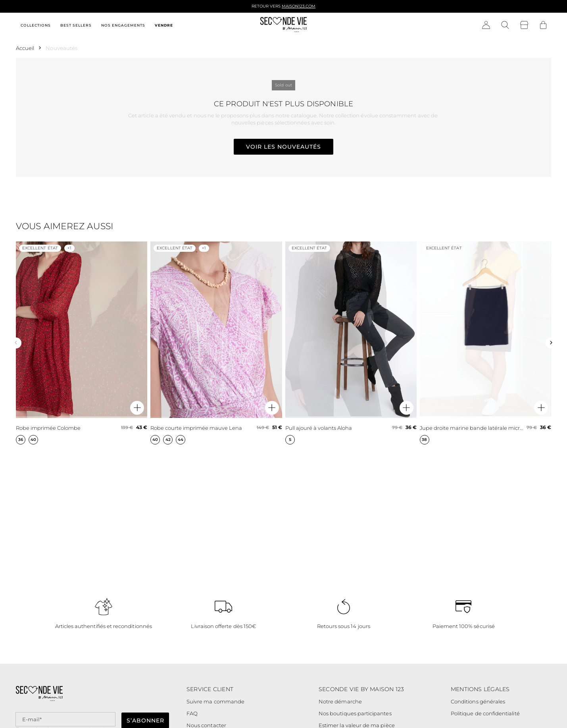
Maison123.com (299, 6)
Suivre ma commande (215, 701)
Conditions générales (478, 701)
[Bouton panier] (543, 25)
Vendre (164, 25)
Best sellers (76, 25)
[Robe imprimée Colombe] (82, 343)
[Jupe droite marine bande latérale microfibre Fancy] (485, 343)
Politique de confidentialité (485, 713)
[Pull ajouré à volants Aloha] (351, 343)
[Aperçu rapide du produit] (137, 408)
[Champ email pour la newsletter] (65, 719)
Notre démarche (340, 701)
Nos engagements (123, 25)
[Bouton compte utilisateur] (486, 25)
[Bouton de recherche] (505, 25)
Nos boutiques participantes (355, 713)
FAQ (192, 713)
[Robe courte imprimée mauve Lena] (216, 343)
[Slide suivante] (551, 343)
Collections (36, 25)
